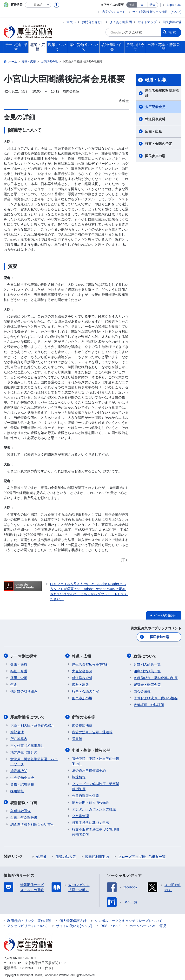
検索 (172, 32)
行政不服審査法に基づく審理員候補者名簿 (96, 830)
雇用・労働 (19, 677)
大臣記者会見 (155, 107)
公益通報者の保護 (86, 794)
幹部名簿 (17, 731)
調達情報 (79, 776)
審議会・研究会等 (147, 684)
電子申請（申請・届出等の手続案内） (96, 760)
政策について (145, 656)
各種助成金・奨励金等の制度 (156, 677)
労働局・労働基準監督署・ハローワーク (34, 761)
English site (174, 5)
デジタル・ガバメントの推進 (94, 808)
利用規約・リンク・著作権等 (29, 919)
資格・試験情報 (22, 783)
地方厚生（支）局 (24, 751)
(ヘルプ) (176, 12)
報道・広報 (156, 80)
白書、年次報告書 (24, 816)
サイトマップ (147, 22)
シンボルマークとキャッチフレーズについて (129, 919)
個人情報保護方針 (73, 919)
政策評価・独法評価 (149, 704)
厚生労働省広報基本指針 (162, 93)
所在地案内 (19, 738)
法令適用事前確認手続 (89, 769)
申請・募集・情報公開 (91, 749)
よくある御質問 (121, 22)
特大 (152, 5)
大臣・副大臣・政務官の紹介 (32, 724)
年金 (14, 684)
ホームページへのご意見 (148, 924)
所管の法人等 (66, 855)
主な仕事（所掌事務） (27, 745)
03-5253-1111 (31, 967)
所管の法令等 (84, 716)
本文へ (71, 22)
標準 (132, 5)
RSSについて (111, 924)
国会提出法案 (82, 724)
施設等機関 (19, 770)
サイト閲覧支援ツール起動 (150, 12)
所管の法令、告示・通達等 (92, 731)
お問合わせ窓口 (93, 22)
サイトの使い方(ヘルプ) (74, 924)
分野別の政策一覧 (147, 664)
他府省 (41, 855)
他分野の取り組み (24, 691)
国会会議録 (142, 691)
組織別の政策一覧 (147, 670)
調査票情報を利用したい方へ (32, 823)
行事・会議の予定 (159, 144)
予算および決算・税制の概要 (156, 697)
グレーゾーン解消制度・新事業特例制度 (96, 785)
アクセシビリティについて (27, 924)
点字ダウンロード (114, 12)
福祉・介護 (19, 670)
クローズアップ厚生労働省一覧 (142, 855)
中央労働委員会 (22, 777)
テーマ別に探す (24, 656)
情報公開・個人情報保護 (91, 801)
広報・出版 (153, 131)
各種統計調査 (20, 809)
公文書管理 (80, 814)
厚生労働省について (28, 716)
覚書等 (77, 738)
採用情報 (17, 790)
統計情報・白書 (24, 801)
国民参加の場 (172, 22)
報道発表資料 (155, 119)
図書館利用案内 (97, 855)
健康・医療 (19, 664)
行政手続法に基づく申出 (91, 821)
